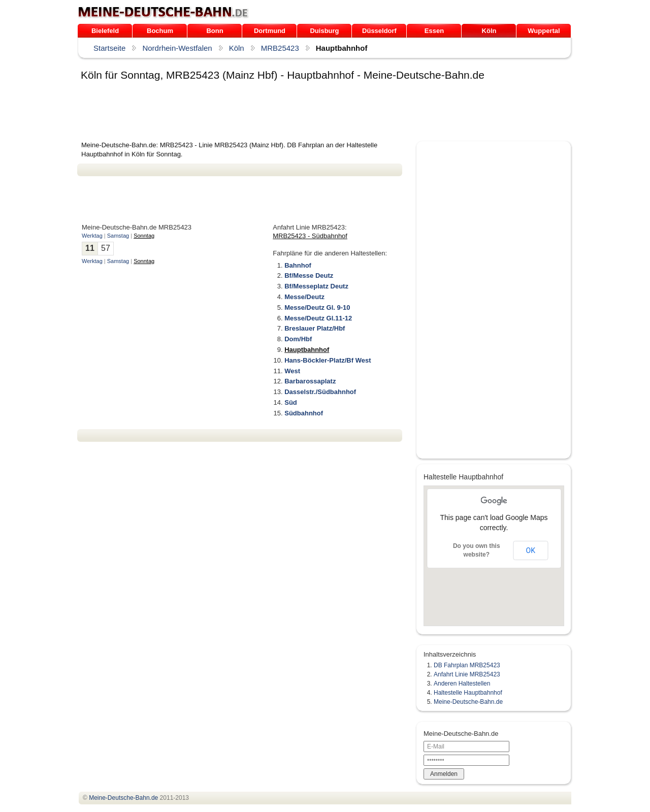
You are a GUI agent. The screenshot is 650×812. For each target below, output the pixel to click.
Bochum (160, 31)
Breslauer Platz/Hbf (315, 328)
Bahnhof (298, 265)
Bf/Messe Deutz (309, 275)
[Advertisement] (262, 113)
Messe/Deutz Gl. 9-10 (317, 307)
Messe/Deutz (304, 297)
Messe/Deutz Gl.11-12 (318, 318)
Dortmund (270, 31)
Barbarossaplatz (310, 381)
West (292, 371)
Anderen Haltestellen (462, 684)
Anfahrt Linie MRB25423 (467, 674)
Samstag (118, 236)
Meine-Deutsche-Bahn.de (468, 702)
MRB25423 (280, 48)
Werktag (92, 236)
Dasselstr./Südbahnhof (320, 392)
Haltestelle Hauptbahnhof (468, 693)
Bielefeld (105, 31)
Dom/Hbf (298, 339)
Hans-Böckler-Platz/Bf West (328, 360)
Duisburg (324, 31)
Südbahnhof (304, 413)
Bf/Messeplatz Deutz (316, 286)
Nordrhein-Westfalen (177, 48)
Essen (434, 31)
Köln (489, 31)
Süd (291, 402)
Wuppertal (544, 31)
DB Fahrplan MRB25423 (467, 665)
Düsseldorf (379, 31)
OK (531, 550)
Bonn (215, 31)
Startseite (109, 48)
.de (163, 12)
